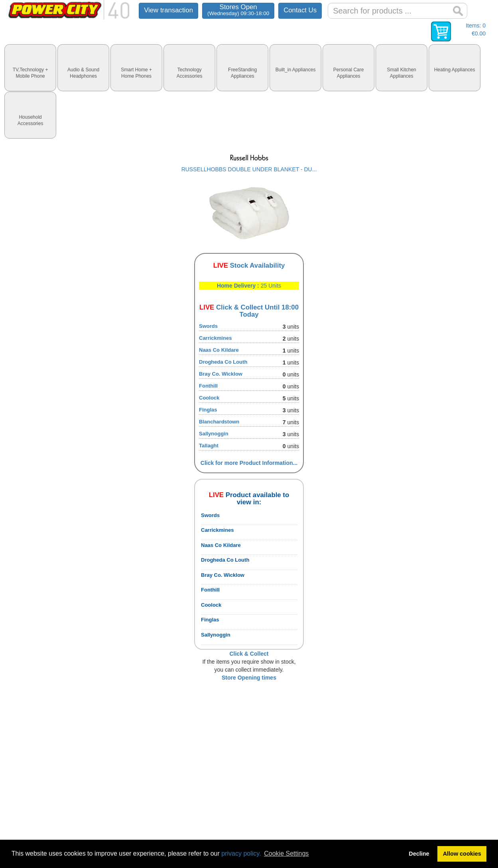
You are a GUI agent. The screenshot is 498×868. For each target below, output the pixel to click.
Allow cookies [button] (462, 854)
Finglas (208, 410)
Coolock (209, 398)
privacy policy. (241, 853)
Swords (208, 326)
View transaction (168, 10)
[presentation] (30, 68)
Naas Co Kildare (219, 350)
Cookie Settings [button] (286, 853)
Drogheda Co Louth (223, 362)
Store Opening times (249, 678)
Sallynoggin (214, 434)
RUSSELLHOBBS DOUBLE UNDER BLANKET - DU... (249, 169)
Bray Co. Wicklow (221, 374)
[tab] (30, 68)
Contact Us (300, 10)
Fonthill (208, 386)
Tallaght (209, 446)
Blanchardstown (219, 422)
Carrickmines (215, 338)
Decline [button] (419, 854)
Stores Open (238, 10)
